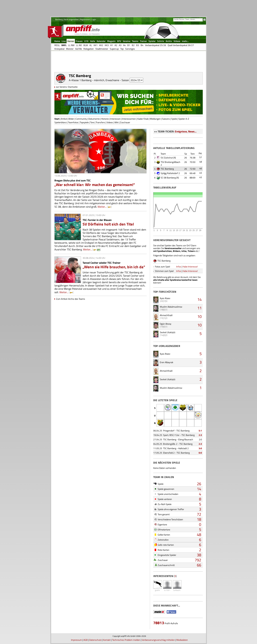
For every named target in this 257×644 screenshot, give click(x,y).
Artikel (64, 119)
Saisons (166, 119)
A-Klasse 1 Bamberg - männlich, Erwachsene (94, 80)
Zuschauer (125, 122)
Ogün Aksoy (166, 324)
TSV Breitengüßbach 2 (170, 163)
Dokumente (94, 119)
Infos (179, 267)
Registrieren (85, 19)
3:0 (200, 448)
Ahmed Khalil (166, 315)
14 (199, 299)
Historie (105, 119)
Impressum (76, 640)
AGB (86, 640)
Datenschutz (95, 640)
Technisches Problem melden (126, 640)
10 (199, 316)
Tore (92, 122)
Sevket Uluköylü (168, 332)
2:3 (200, 435)
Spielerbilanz (60, 122)
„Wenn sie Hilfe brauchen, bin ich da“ (114, 267)
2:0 (200, 439)
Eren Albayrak (167, 362)
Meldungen (155, 119)
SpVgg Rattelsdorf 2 (170, 173)
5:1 (200, 431)
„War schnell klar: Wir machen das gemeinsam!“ (95, 185)
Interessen (115, 119)
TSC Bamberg (167, 169)
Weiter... (102, 207)
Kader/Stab (143, 119)
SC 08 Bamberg (168, 178)
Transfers (100, 122)
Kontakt (107, 640)
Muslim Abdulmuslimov (171, 307)
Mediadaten (182, 640)
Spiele (174, 119)
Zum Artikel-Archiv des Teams (71, 299)
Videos (110, 122)
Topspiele (84, 122)
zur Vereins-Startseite (67, 87)
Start (57, 119)
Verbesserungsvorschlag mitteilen (158, 640)
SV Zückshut (167, 158)
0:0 (200, 453)
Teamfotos (73, 122)
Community (81, 119)
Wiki (116, 122)
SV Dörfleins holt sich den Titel (108, 224)
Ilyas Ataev (165, 298)
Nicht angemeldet (71, 19)
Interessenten (129, 119)
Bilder (71, 119)
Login (94, 19)
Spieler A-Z (184, 119)
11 (199, 308)
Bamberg (59, 19)
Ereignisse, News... (186, 131)
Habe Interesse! (190, 267)
